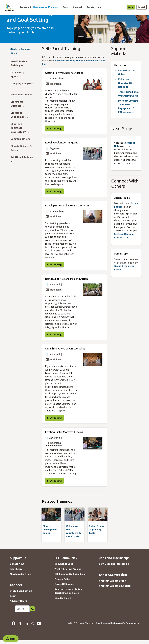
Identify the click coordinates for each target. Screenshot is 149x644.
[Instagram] (32, 623)
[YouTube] (39, 623)
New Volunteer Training (19, 63)
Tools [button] (66, 7)
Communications (20, 139)
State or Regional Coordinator (124, 236)
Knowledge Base (64, 564)
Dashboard (25, 7)
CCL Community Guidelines (70, 574)
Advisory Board (18, 601)
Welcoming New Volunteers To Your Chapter (74, 531)
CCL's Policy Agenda (17, 74)
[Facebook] (13, 623)
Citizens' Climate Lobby (112, 581)
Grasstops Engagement (18, 115)
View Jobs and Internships (114, 564)
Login (131, 7)
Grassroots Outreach (17, 104)
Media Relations (20, 94)
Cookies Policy (63, 598)
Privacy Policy (62, 579)
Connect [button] (78, 7)
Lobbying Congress (22, 83)
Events (90, 7)
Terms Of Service (64, 584)
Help (99, 7)
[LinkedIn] (26, 623)
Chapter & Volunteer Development (18, 128)
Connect (16, 585)
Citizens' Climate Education (115, 586)
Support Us (18, 558)
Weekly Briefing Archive (68, 569)
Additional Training (22, 157)
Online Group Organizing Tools (96, 530)
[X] (20, 623)
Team (13, 596)
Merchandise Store (21, 574)
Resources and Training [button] (46, 7)
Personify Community (127, 623)
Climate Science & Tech (21, 148)
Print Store (16, 569)
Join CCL (141, 7)
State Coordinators (21, 591)
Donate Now (17, 564)
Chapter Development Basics (50, 530)
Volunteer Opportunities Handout (126, 83)
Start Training (54, 128)
